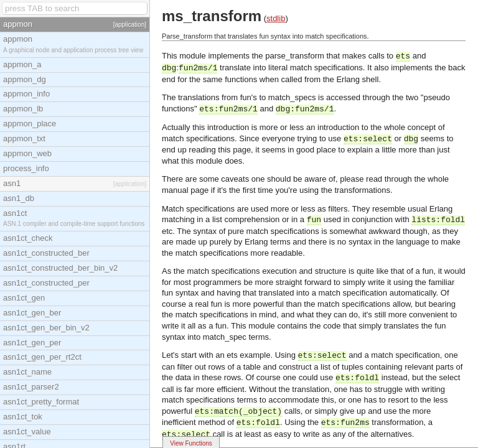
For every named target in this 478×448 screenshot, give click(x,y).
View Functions (191, 443)
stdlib (276, 18)
